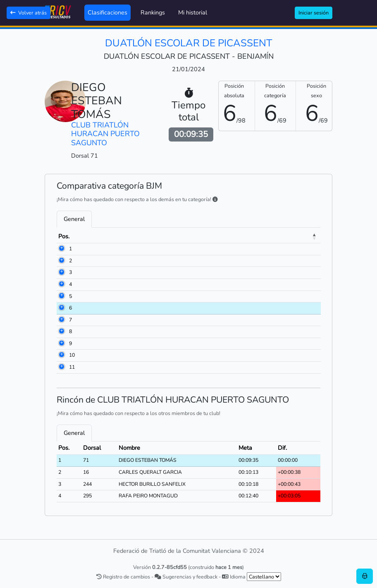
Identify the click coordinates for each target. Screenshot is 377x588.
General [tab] (74, 219)
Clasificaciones (107, 12)
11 (72, 367)
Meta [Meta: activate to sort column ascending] (296, 236)
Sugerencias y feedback (186, 577)
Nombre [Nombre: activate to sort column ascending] (138, 236)
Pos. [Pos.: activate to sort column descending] (64, 236)
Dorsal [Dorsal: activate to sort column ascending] (97, 236)
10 (72, 355)
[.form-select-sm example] (264, 577)
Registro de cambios (123, 577)
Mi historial (193, 12)
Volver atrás (29, 13)
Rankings (153, 12)
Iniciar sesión (314, 13)
